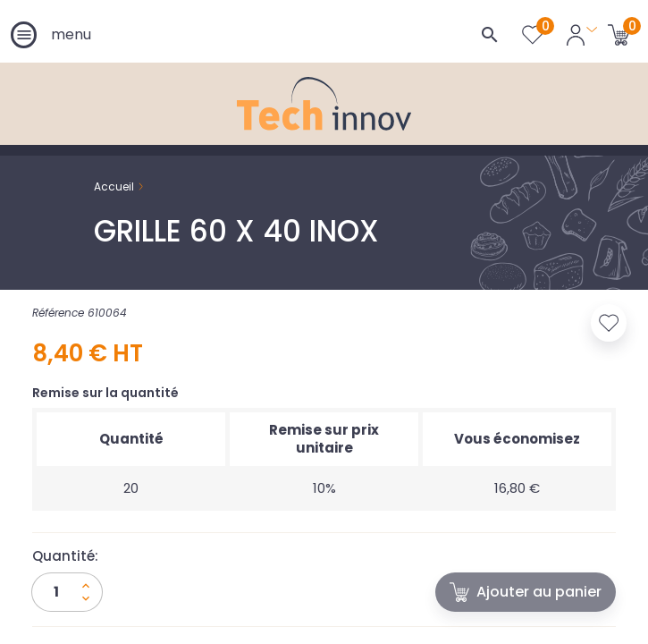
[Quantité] (67, 592)
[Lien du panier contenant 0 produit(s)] (619, 34)
